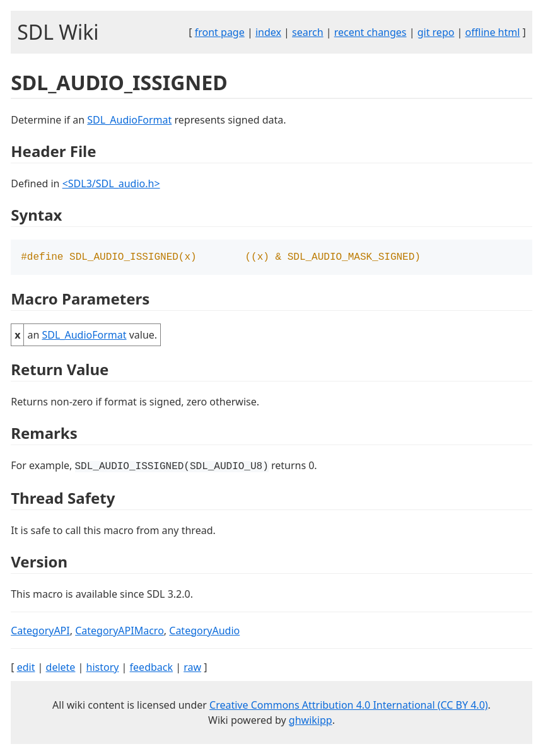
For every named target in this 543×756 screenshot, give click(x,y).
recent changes (371, 32)
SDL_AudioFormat (129, 120)
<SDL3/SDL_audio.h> (111, 183)
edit (26, 668)
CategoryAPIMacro (120, 632)
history (103, 668)
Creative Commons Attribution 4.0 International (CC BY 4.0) (349, 706)
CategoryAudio (204, 632)
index (268, 32)
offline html (493, 32)
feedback (151, 668)
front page (220, 32)
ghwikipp (311, 721)
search (308, 32)
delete (61, 668)
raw (192, 668)
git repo (436, 32)
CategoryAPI (40, 632)
